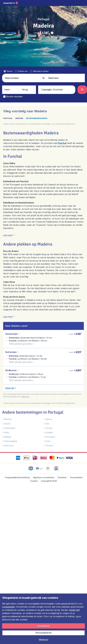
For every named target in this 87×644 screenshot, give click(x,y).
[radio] (8, 65)
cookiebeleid (8, 607)
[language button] (64, 3)
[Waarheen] (65, 71)
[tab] (32, 105)
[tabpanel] (43, 310)
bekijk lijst (74, 610)
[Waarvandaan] (22, 71)
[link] (71, 3)
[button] (52, 33)
